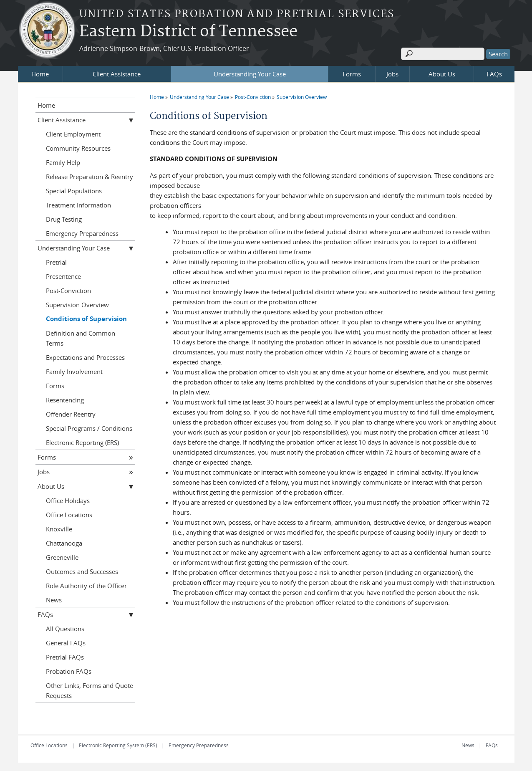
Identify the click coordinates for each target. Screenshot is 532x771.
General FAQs (66, 643)
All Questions (65, 629)
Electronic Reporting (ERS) (82, 442)
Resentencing (65, 400)
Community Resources (78, 148)
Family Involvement (74, 372)
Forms (352, 74)
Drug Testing (64, 219)
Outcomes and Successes (82, 571)
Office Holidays (68, 501)
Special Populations (74, 191)
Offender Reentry (71, 414)
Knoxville (59, 529)
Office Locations (69, 515)
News (54, 600)
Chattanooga (64, 543)
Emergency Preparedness (82, 233)
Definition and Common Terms (81, 338)
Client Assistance (117, 74)
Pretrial (56, 262)
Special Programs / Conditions (89, 428)
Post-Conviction (253, 97)
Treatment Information (78, 205)
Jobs (392, 74)
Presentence (63, 276)
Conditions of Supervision (86, 319)
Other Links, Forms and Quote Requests (90, 690)
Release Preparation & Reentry (90, 177)
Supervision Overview (302, 97)
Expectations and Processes (85, 357)
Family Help (63, 162)
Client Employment (73, 134)
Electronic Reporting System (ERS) (118, 745)
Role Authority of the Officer (86, 586)
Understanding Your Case (250, 74)
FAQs (494, 74)
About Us (442, 74)
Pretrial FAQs (65, 657)
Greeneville (62, 557)
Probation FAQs (69, 671)
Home (40, 74)
